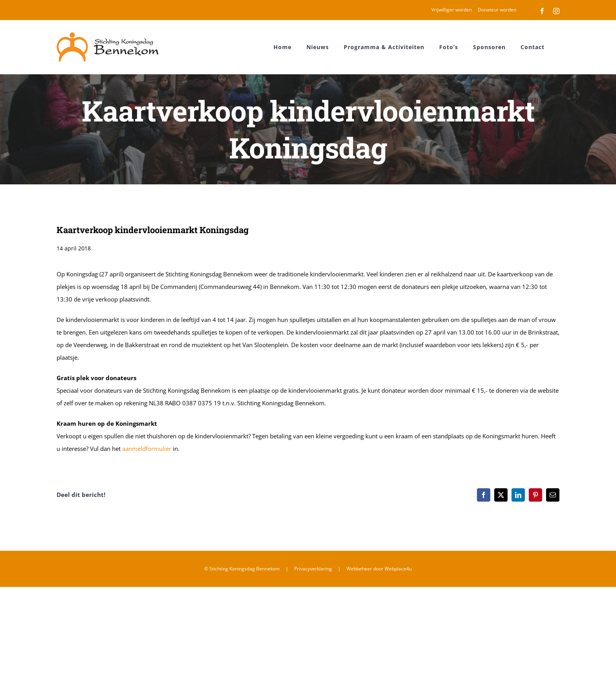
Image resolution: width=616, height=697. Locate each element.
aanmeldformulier (147, 449)
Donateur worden (497, 10)
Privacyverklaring (313, 569)
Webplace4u (398, 569)
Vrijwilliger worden (452, 10)
